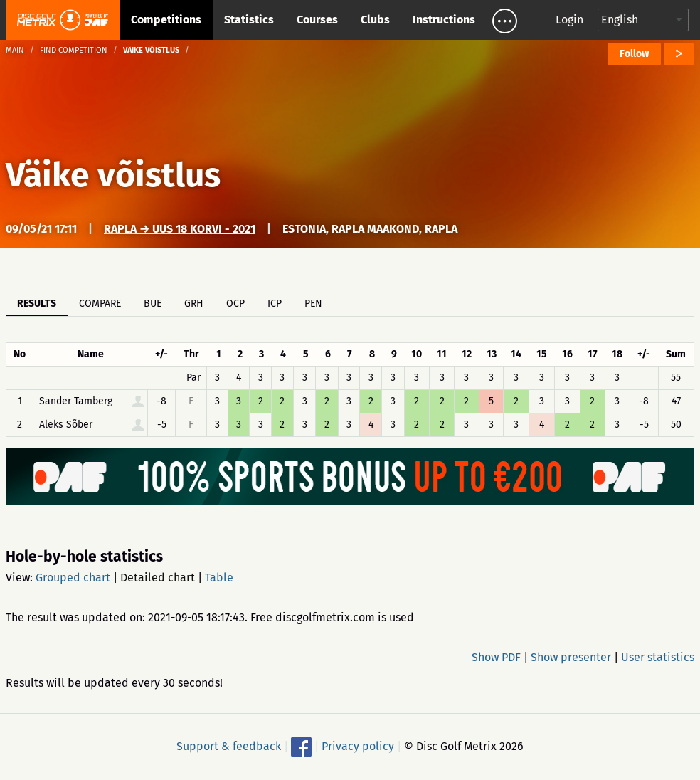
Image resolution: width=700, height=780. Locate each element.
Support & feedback (229, 746)
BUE (153, 304)
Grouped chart (73, 578)
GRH (194, 304)
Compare (100, 304)
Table (219, 578)
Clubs (375, 20)
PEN (313, 304)
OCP (235, 304)
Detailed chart (158, 578)
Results (37, 304)
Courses (317, 20)
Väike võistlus (113, 175)
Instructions (444, 20)
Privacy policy (358, 746)
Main (15, 50)
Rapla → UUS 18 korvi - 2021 (180, 229)
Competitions (166, 20)
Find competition (74, 50)
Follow (634, 54)
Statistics (249, 20)
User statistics (658, 657)
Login (569, 20)
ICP (275, 304)
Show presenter (571, 657)
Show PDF (496, 657)
